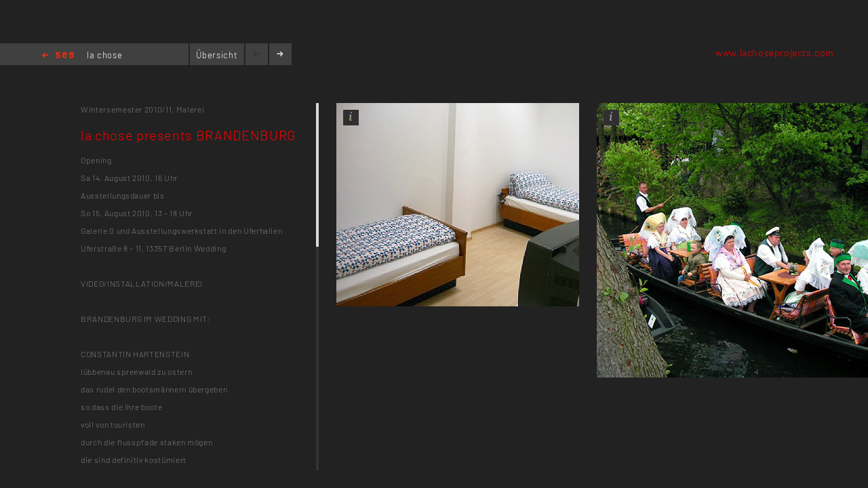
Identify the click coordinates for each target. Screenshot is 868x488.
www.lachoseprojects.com (775, 53)
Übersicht (217, 55)
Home (58, 56)
